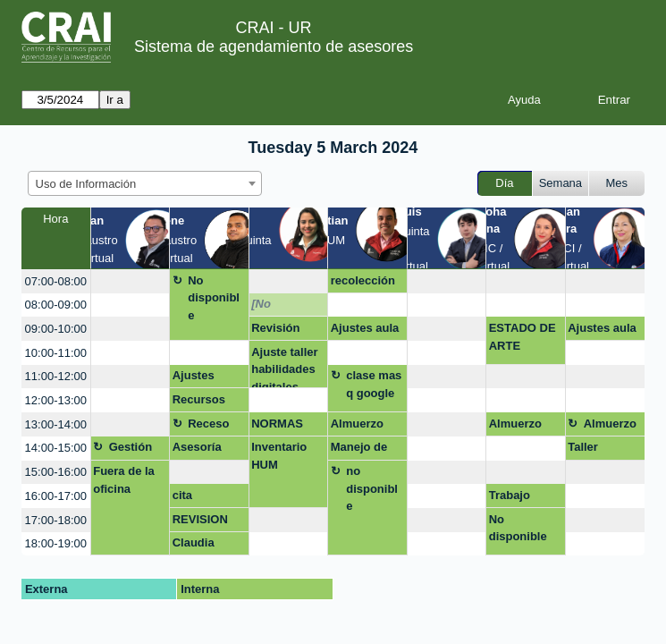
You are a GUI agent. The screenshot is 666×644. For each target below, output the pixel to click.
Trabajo (510, 495)
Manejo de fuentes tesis (366, 450)
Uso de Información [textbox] (86, 184)
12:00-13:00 (56, 400)
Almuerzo (357, 424)
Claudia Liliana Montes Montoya (196, 546)
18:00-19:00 (56, 543)
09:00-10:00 (56, 329)
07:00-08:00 (56, 281)
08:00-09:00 (56, 305)
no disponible (372, 488)
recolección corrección (363, 284)
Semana (561, 183)
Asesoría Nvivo (197, 450)
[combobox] (145, 183)
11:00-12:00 (56, 376)
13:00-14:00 (56, 424)
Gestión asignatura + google (138, 450)
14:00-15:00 (56, 448)
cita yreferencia (203, 498)
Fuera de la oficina (124, 480)
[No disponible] (282, 307)
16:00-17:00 (56, 496)
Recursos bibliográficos (207, 402)
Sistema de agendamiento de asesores (274, 47)
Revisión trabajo (275, 331)
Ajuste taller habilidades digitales (284, 367)
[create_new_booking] (131, 281)
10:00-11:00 (56, 353)
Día (504, 183)
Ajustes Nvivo (194, 378)
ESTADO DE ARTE (523, 337)
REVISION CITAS (200, 522)
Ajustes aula (365, 328)
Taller (583, 447)
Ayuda (524, 100)
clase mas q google (374, 384)
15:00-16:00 (56, 472)
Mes (617, 183)
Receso (208, 424)
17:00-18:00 (56, 520)
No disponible (214, 298)
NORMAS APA (277, 427)
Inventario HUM (279, 456)
